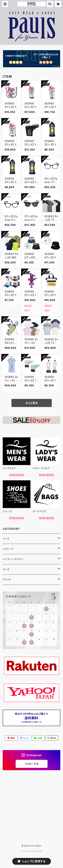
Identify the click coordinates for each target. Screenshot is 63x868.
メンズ (6, 539)
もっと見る (32, 403)
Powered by (32, 851)
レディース (8, 549)
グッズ (6, 569)
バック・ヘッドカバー (13, 559)
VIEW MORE (17, 475)
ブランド (7, 580)
